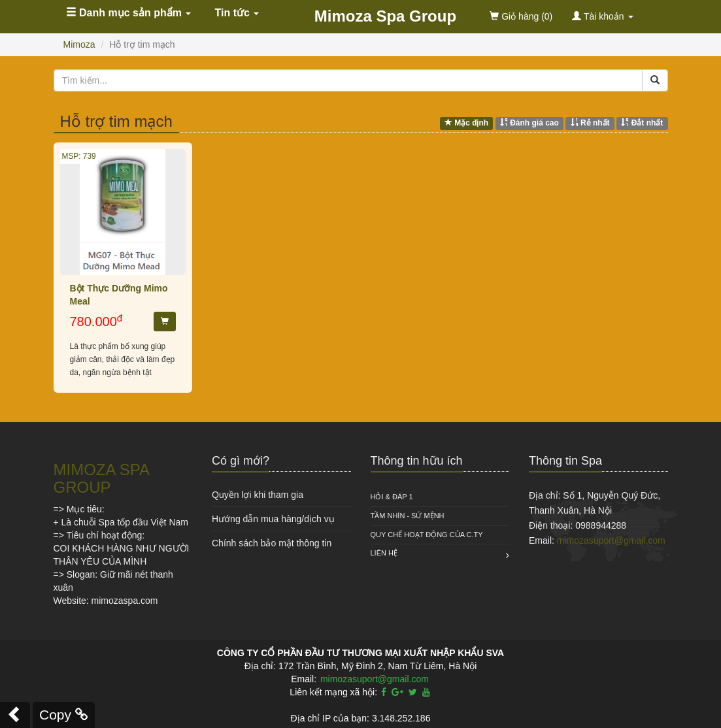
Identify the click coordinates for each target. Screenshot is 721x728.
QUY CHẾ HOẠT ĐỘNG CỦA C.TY (427, 535)
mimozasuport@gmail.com (611, 540)
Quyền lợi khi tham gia (258, 495)
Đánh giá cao (529, 123)
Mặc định (466, 123)
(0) (521, 16)
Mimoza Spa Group (385, 16)
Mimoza (79, 44)
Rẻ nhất (590, 123)
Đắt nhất (642, 123)
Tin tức (237, 13)
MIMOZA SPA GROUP (101, 478)
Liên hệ (384, 553)
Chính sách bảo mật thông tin (272, 543)
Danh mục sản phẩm (129, 13)
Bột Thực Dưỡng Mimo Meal (119, 295)
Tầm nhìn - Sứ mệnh (408, 516)
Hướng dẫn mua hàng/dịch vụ (273, 519)
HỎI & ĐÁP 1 (392, 497)
